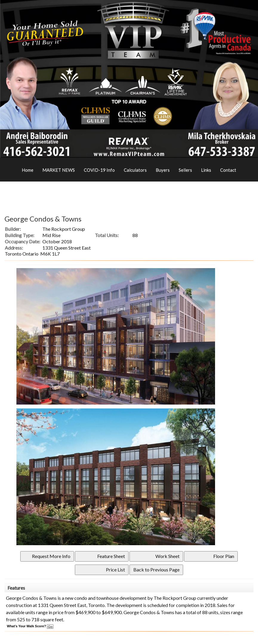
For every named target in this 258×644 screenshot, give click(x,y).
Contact (228, 170)
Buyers (163, 170)
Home (28, 170)
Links (206, 170)
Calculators (135, 170)
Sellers (185, 170)
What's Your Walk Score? (30, 626)
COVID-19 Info (99, 170)
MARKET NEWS (59, 170)
